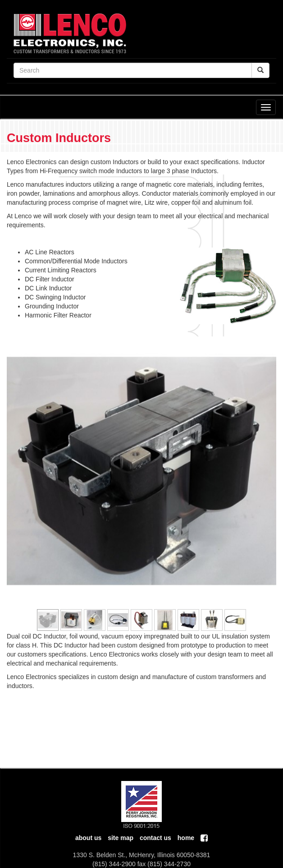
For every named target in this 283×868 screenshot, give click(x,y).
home (186, 838)
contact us (155, 838)
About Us (88, 838)
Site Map (121, 838)
